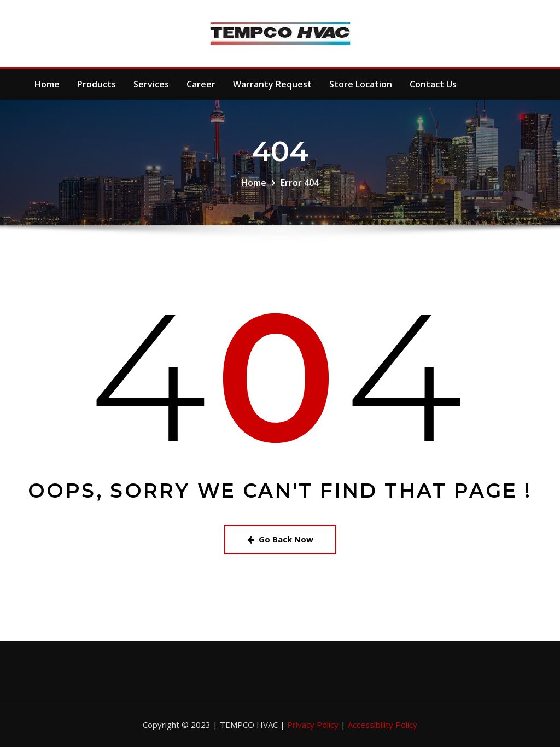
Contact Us (433, 84)
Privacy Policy (314, 725)
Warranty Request (272, 84)
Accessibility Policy (383, 725)
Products (97, 84)
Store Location (361, 84)
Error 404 (300, 183)
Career (201, 84)
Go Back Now (280, 539)
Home (47, 84)
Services (151, 84)
